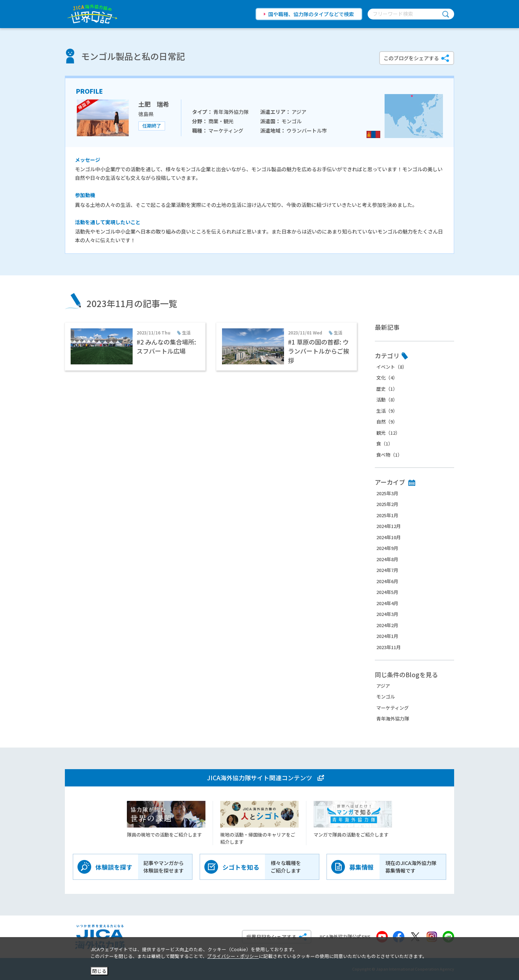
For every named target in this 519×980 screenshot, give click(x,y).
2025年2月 (387, 504)
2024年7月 (387, 570)
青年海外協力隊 (393, 719)
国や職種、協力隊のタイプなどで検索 (311, 14)
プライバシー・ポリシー (233, 956)
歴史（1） (387, 389)
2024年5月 (387, 592)
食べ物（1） (389, 455)
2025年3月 (387, 493)
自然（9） (387, 422)
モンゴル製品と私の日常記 (133, 56)
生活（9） (387, 411)
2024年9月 (387, 548)
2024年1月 (387, 636)
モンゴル (386, 697)
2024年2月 (387, 625)
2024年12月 (389, 526)
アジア (383, 686)
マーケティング (392, 708)
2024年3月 (387, 614)
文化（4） (387, 378)
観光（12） (388, 433)
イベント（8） (392, 367)
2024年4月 (387, 603)
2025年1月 (387, 515)
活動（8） (387, 400)
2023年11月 (389, 647)
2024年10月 (389, 537)
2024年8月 (387, 559)
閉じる (99, 971)
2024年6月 (387, 581)
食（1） (385, 444)
